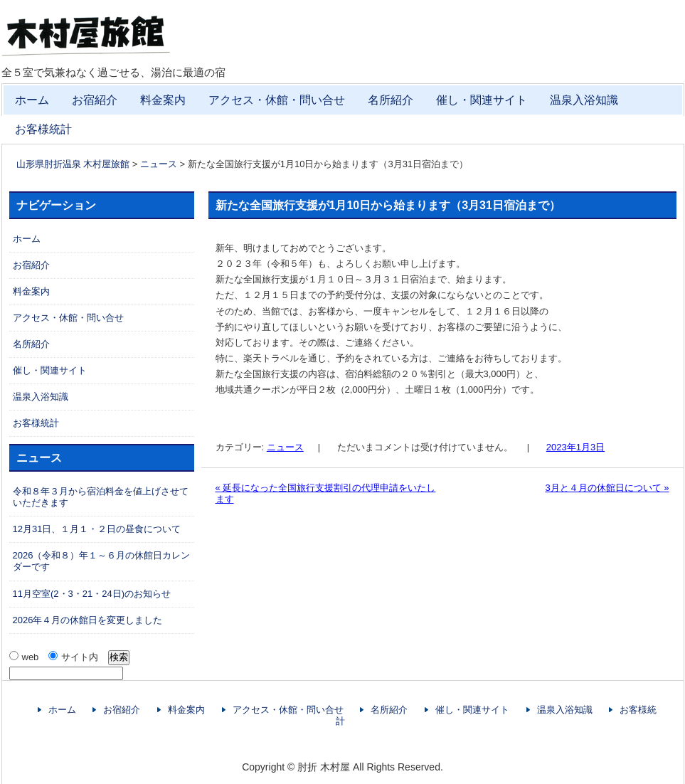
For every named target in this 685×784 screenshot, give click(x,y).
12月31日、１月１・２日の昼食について (97, 529)
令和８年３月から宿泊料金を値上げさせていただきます (101, 497)
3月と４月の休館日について (607, 488)
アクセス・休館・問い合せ (277, 100)
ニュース (285, 447)
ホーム (32, 100)
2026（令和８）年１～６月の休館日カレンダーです (102, 561)
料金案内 (163, 100)
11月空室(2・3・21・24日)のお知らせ (92, 594)
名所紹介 (391, 100)
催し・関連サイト (482, 100)
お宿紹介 (95, 100)
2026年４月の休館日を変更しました (88, 620)
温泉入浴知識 (584, 100)
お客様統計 (43, 129)
